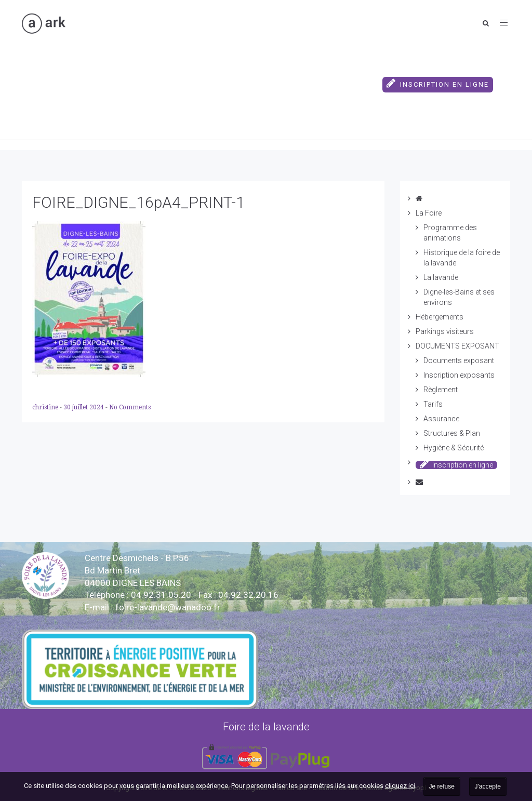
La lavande (441, 277)
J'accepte (488, 786)
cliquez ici (400, 786)
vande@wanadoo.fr (168, 607)
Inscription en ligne (438, 83)
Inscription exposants (459, 375)
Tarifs (433, 404)
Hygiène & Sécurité (454, 448)
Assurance (441, 419)
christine (46, 407)
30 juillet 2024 (84, 407)
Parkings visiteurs (224, 70)
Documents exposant (459, 361)
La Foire (70, 70)
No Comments (130, 407)
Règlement (441, 390)
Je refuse (442, 786)
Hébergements (135, 70)
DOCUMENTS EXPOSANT (328, 70)
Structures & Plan (452, 433)
